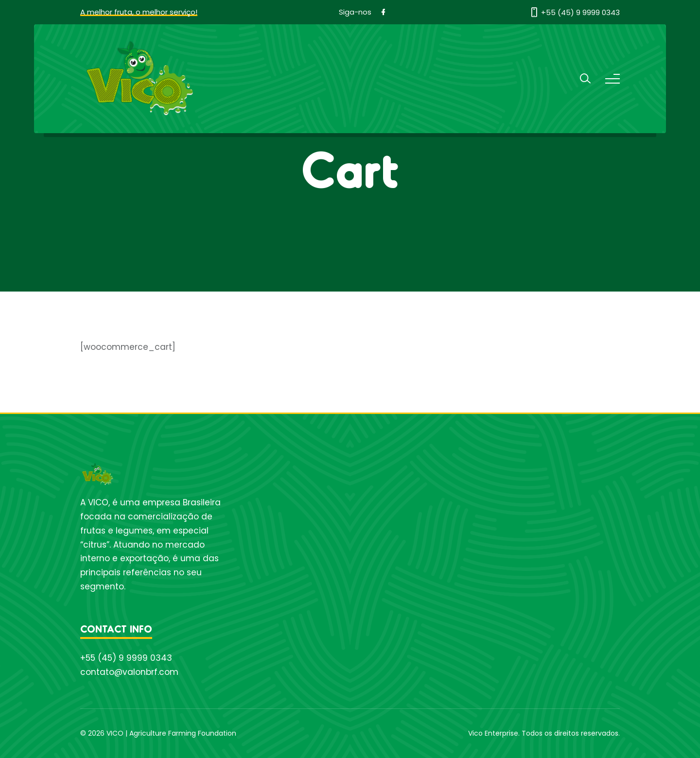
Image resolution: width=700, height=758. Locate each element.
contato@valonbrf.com (129, 672)
